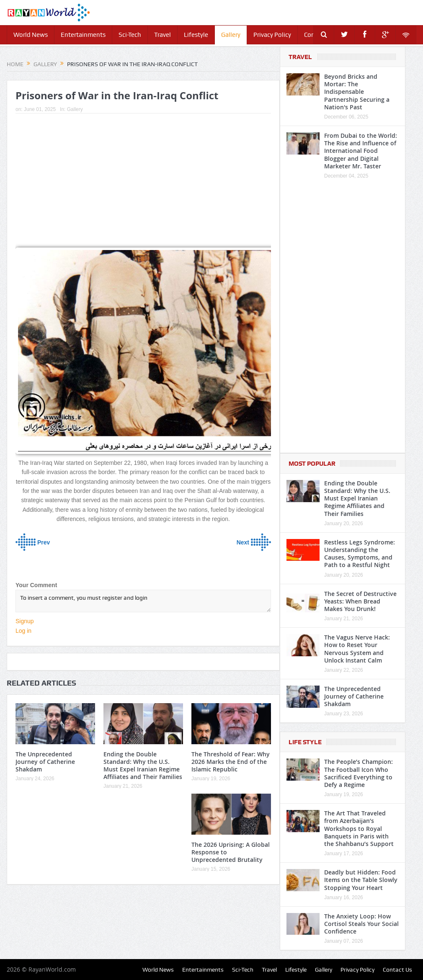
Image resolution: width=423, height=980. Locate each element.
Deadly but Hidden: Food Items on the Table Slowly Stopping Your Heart (361, 880)
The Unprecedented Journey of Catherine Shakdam (45, 762)
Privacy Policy (272, 35)
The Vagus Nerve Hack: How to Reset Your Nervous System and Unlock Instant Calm (357, 649)
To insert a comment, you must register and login (143, 601)
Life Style (305, 742)
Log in (23, 631)
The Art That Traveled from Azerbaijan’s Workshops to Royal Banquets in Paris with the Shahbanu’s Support (359, 828)
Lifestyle (196, 35)
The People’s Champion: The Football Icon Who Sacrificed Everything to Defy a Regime (359, 773)
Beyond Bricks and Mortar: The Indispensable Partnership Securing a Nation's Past (357, 92)
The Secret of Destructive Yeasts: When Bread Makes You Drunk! (360, 601)
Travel (162, 35)
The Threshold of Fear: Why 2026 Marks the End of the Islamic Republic (231, 762)
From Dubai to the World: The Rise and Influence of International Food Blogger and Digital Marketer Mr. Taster (361, 151)
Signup (25, 621)
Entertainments (83, 35)
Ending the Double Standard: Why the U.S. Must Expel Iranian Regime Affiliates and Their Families (143, 766)
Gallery (231, 35)
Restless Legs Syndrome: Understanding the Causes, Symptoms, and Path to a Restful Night (360, 554)
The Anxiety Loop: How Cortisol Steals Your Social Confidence (361, 924)
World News (31, 35)
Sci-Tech (130, 35)
